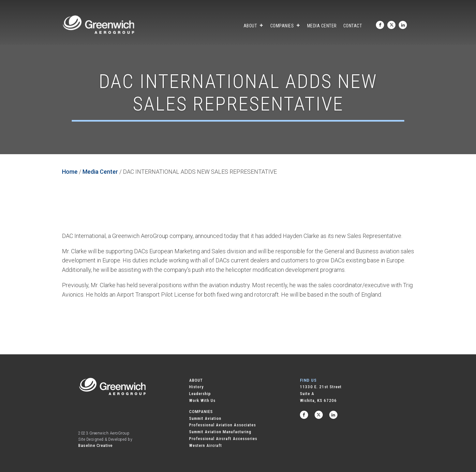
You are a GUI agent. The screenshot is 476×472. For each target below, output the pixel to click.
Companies (285, 26)
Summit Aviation (205, 418)
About (254, 26)
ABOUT (196, 380)
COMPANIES (201, 412)
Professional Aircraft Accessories (223, 439)
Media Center (322, 26)
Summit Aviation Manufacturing (220, 432)
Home (70, 172)
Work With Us (202, 400)
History (196, 387)
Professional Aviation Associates (223, 425)
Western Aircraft (206, 445)
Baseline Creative (96, 446)
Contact (353, 26)
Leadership (200, 394)
